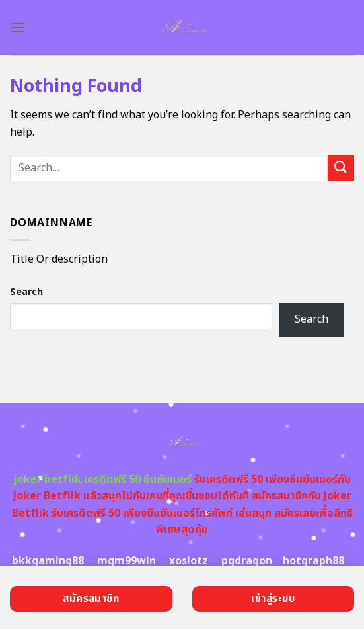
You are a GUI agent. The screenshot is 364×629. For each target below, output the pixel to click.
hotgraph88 (313, 561)
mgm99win (127, 561)
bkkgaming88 (48, 561)
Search (26, 292)
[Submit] (341, 168)
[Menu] (18, 27)
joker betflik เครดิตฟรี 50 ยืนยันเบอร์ (102, 480)
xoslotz (189, 561)
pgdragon (247, 561)
